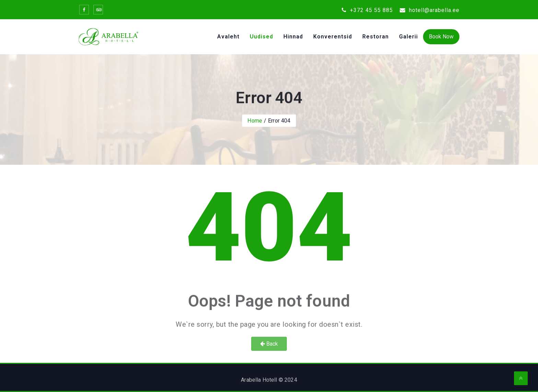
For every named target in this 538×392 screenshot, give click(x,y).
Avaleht (228, 37)
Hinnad (293, 37)
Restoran (376, 37)
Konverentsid (333, 37)
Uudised (261, 37)
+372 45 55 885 (367, 10)
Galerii (408, 37)
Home (255, 121)
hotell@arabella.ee (430, 10)
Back (269, 344)
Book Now (441, 37)
